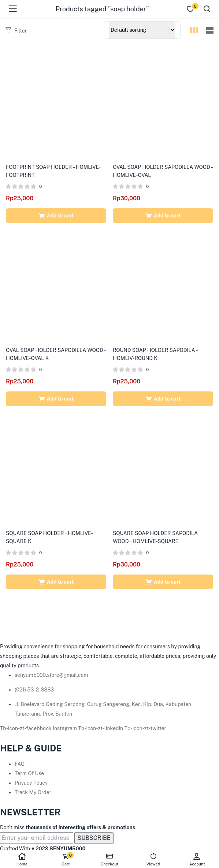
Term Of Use (29, 773)
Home (22, 859)
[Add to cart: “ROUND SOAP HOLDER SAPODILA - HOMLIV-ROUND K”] (163, 399)
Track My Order (33, 792)
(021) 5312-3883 (34, 690)
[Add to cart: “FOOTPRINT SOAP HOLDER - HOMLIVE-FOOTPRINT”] (56, 216)
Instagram (65, 728)
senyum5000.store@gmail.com (51, 675)
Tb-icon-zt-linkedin (101, 728)
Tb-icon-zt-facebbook (26, 728)
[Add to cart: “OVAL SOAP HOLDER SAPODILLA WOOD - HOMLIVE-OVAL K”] (56, 399)
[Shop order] (142, 30)
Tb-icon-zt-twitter (146, 728)
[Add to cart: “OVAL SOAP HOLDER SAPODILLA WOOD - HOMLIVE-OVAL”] (163, 216)
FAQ (20, 764)
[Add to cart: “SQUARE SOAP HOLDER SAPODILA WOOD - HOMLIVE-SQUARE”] (163, 582)
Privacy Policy (31, 783)
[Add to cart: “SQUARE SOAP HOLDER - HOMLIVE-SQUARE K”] (56, 582)
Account (197, 859)
